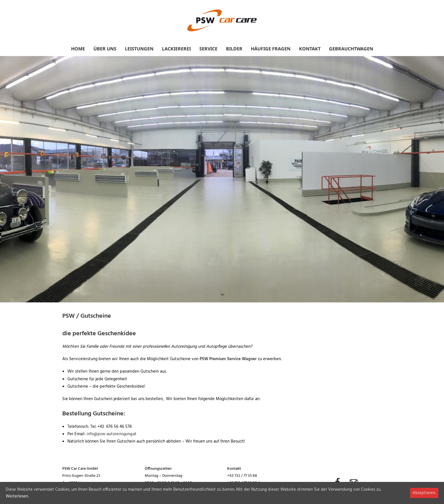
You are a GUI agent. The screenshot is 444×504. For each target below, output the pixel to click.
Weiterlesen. (17, 496)
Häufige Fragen (271, 49)
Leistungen (139, 49)
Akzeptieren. (424, 493)
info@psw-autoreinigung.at (112, 434)
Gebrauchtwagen (351, 49)
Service (208, 49)
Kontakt (310, 49)
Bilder (234, 49)
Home (78, 49)
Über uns (105, 49)
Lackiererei (176, 49)
